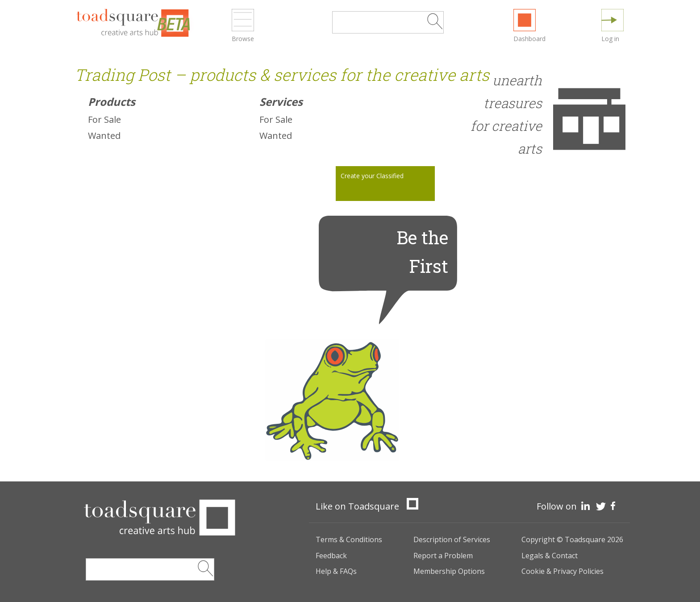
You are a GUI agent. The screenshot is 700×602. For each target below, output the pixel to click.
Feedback (331, 556)
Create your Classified (372, 176)
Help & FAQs (336, 571)
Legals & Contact (550, 556)
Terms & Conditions (349, 539)
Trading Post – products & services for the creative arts (282, 75)
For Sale (104, 119)
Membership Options (449, 571)
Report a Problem (443, 556)
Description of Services (452, 539)
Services (281, 102)
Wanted (104, 136)
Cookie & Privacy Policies (562, 571)
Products (112, 102)
